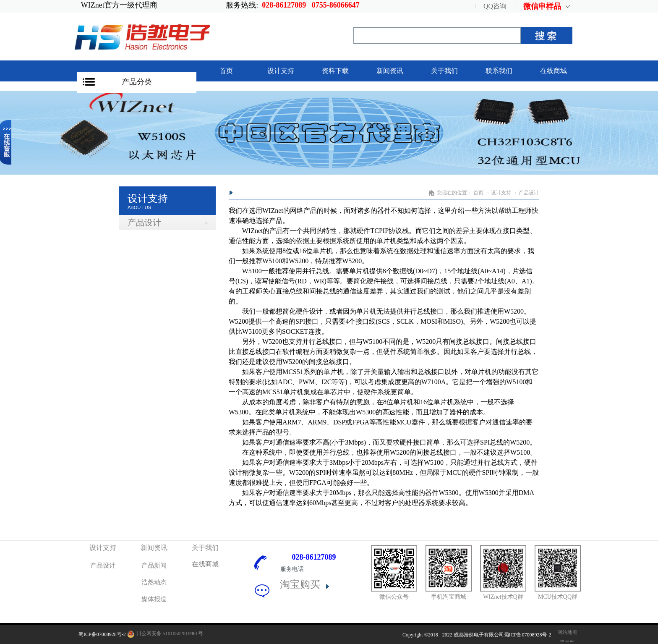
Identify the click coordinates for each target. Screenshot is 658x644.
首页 (226, 71)
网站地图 (566, 632)
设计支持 (501, 193)
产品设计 (529, 193)
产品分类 (137, 82)
